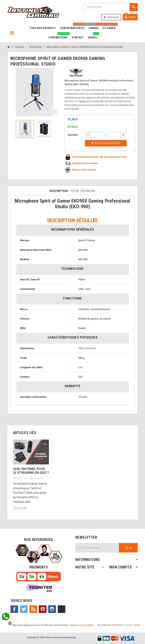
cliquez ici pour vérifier (81, 625)
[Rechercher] (111, 7)
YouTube (43, 609)
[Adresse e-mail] (97, 548)
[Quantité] (106, 135)
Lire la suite (20, 508)
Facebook (14, 609)
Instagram (52, 609)
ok (128, 548)
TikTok (62, 609)
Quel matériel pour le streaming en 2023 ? (31, 471)
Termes (137, 625)
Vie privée (128, 625)
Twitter (24, 609)
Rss (33, 609)
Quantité (73, 135)
